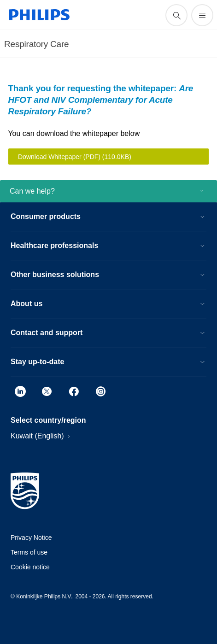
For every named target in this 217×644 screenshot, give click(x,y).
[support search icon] (176, 15)
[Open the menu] (202, 15)
